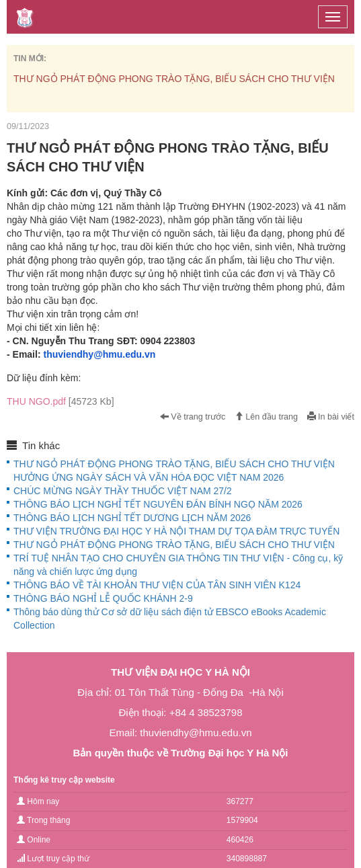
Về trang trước (193, 417)
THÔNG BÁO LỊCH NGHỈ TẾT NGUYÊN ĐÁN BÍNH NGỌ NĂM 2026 (158, 504)
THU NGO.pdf (61, 401)
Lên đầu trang (266, 417)
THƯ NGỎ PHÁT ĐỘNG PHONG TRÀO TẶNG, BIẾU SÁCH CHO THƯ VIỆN (174, 79)
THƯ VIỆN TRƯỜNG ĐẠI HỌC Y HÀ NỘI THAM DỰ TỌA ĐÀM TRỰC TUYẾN (176, 531)
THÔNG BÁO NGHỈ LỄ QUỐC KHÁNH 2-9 (103, 598)
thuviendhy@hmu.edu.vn (99, 354)
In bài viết (331, 417)
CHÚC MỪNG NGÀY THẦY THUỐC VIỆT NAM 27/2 (123, 491)
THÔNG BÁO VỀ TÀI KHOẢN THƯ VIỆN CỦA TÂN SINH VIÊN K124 (157, 585)
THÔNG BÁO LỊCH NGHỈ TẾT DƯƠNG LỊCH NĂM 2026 (132, 518)
